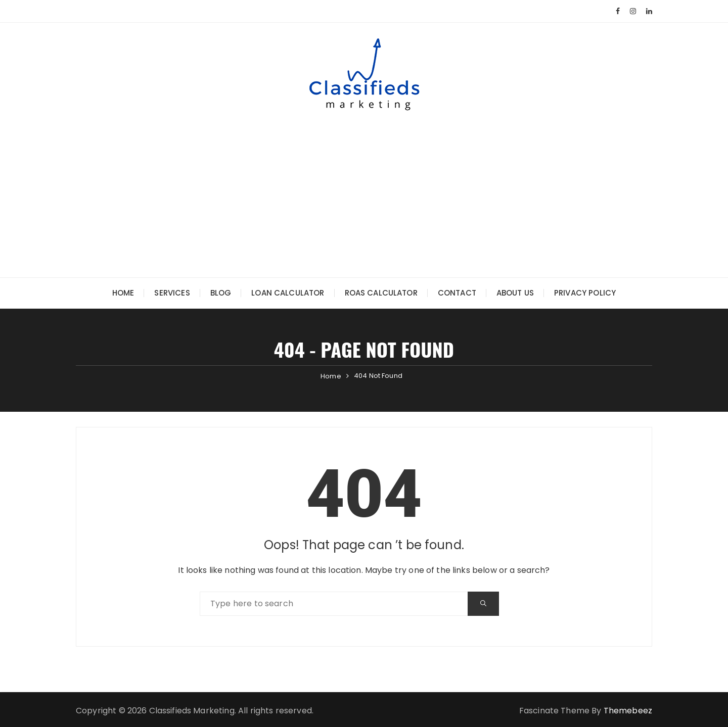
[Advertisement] (364, 186)
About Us (515, 293)
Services (172, 293)
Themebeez (628, 711)
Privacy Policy (585, 293)
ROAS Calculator (381, 293)
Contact (457, 293)
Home (123, 293)
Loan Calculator (288, 293)
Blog (221, 293)
